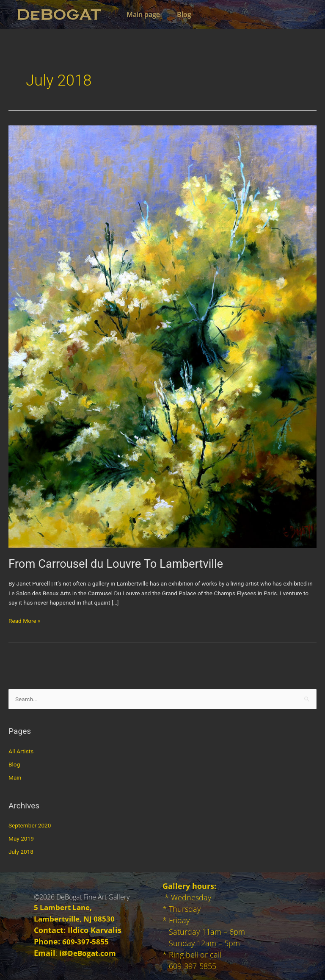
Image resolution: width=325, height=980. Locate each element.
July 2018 (21, 852)
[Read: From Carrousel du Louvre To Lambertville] (162, 336)
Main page (143, 14)
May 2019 (21, 838)
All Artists (21, 751)
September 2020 (30, 825)
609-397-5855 (86, 941)
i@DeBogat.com (89, 953)
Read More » (25, 620)
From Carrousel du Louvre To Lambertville (116, 564)
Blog (184, 14)
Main (15, 777)
